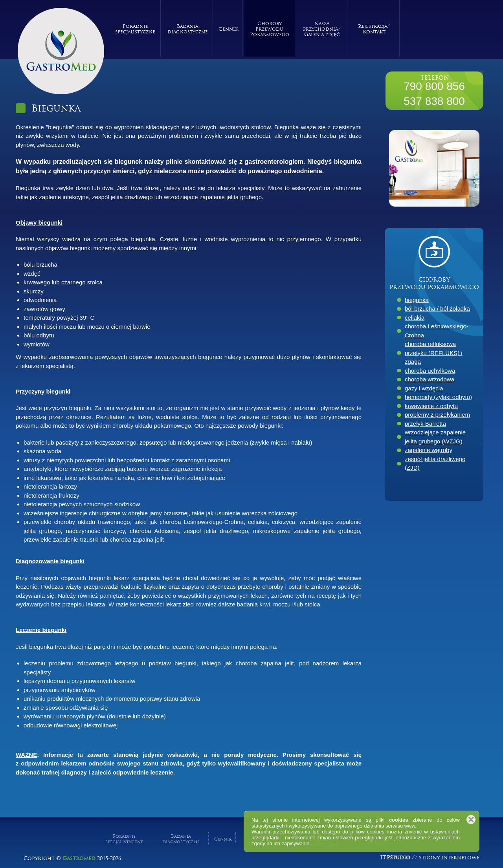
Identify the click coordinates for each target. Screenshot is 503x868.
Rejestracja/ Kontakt (374, 28)
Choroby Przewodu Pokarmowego (270, 28)
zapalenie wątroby (429, 450)
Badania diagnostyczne (188, 28)
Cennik (228, 28)
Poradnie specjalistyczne (135, 28)
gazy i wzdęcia (424, 388)
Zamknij (471, 819)
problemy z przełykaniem (437, 415)
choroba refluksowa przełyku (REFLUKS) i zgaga (434, 353)
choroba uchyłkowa (430, 371)
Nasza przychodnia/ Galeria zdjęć (322, 28)
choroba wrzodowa (430, 379)
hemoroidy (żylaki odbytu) (438, 397)
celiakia (415, 318)
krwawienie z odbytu (431, 406)
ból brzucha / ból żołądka (437, 309)
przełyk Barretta (425, 424)
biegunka (417, 300)
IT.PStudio (395, 857)
